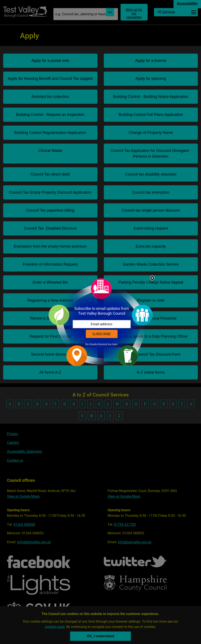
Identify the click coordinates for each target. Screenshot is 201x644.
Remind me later (108, 344)
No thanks (91, 344)
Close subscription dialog (152, 278)
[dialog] (101, 322)
